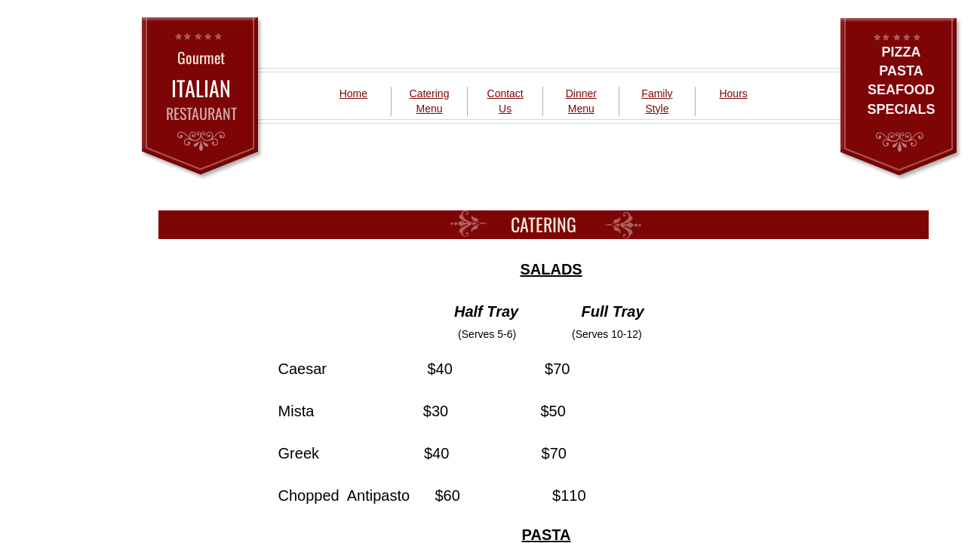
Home (353, 94)
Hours (733, 94)
